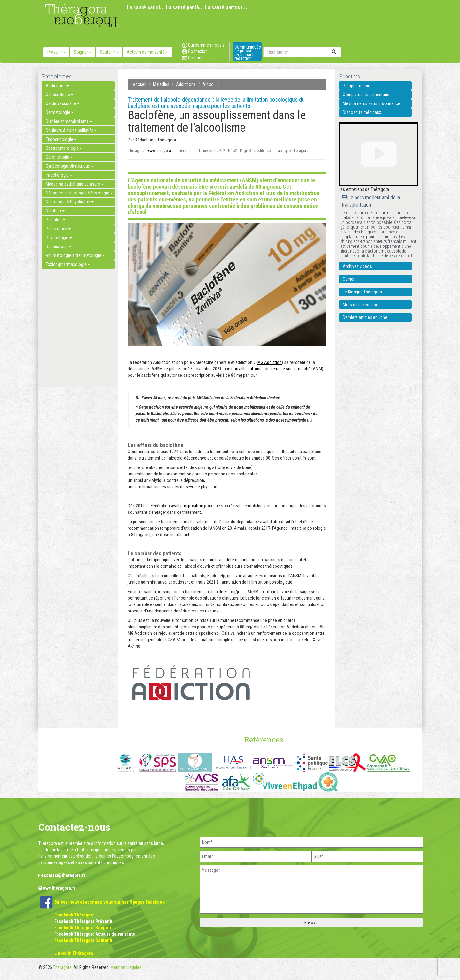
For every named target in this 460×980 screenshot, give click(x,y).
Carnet (349, 279)
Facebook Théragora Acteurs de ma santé (95, 934)
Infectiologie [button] (59, 175)
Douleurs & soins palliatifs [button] (71, 130)
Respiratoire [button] (58, 247)
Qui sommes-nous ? (203, 45)
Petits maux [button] (58, 229)
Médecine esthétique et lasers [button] (75, 184)
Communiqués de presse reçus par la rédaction (248, 53)
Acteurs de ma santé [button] (147, 52)
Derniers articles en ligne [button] (365, 317)
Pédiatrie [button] (55, 220)
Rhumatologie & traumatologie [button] (75, 255)
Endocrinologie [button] (61, 139)
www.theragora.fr (161, 151)
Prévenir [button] (56, 52)
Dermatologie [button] (60, 112)
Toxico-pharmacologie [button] (68, 264)
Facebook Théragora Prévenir (83, 921)
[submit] (334, 52)
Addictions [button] (57, 86)
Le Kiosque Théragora (362, 292)
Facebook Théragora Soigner (83, 928)
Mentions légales (126, 967)
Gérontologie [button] (59, 157)
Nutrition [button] (55, 211)
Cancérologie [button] (60, 95)
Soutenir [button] (109, 52)
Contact (192, 58)
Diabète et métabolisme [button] (69, 121)
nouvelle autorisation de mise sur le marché (271, 369)
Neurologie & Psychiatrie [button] (70, 202)
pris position (192, 506)
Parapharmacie (356, 86)
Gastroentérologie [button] (64, 148)
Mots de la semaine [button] (360, 305)
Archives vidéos (357, 266)
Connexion (195, 51)
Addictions (186, 84)
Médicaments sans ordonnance (372, 103)
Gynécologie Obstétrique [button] (70, 166)
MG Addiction (270, 362)
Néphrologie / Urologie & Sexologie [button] (79, 193)
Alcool (209, 84)
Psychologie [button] (59, 238)
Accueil (139, 84)
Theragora (62, 967)
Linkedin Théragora (74, 953)
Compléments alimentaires (367, 95)
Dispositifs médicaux (362, 112)
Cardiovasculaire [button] (63, 103)
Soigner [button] (83, 52)
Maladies (161, 84)
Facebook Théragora (74, 915)
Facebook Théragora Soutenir (83, 940)
